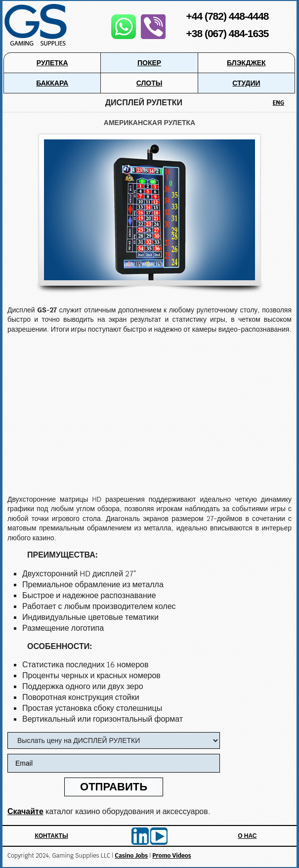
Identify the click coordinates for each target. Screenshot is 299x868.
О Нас (247, 836)
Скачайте (25, 811)
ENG (278, 103)
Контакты (51, 836)
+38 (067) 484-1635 (227, 33)
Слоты (149, 83)
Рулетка (52, 63)
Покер (149, 63)
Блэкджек (246, 63)
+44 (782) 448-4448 (227, 16)
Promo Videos (171, 856)
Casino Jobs (131, 856)
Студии (246, 83)
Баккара (52, 83)
